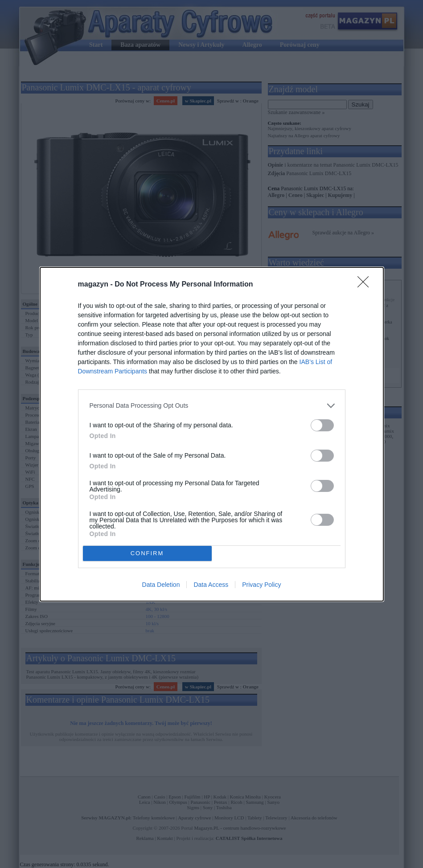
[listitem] (212, 406)
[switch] (322, 425)
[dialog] (212, 434)
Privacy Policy (261, 585)
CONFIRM (147, 553)
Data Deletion (161, 585)
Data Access (211, 585)
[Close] (366, 285)
